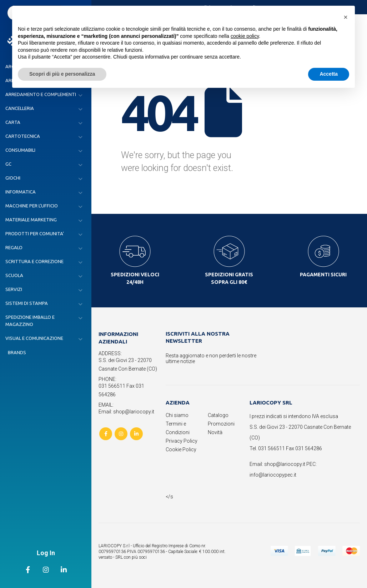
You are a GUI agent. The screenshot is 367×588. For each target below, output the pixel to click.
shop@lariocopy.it (285, 464)
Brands (17, 352)
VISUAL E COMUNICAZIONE (34, 338)
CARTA (13, 122)
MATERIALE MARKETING (31, 220)
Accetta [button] (329, 74)
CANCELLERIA (20, 108)
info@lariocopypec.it (273, 475)
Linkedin (136, 434)
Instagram (121, 434)
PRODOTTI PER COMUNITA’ (35, 233)
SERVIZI (14, 289)
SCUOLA (14, 275)
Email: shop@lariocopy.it (126, 412)
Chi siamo (177, 415)
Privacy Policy (182, 441)
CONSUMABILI (20, 150)
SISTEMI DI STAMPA (27, 303)
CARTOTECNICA (23, 136)
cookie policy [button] (245, 36)
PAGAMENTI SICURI (323, 275)
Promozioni (221, 424)
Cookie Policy (181, 449)
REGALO (14, 247)
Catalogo (218, 415)
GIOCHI (13, 178)
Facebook (106, 434)
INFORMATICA (21, 192)
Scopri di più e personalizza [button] (62, 74)
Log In (46, 553)
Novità (215, 432)
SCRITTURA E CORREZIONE (34, 261)
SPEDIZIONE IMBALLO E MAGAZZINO (30, 321)
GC (8, 164)
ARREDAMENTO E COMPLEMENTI (41, 94)
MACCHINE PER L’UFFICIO (32, 206)
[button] (346, 17)
